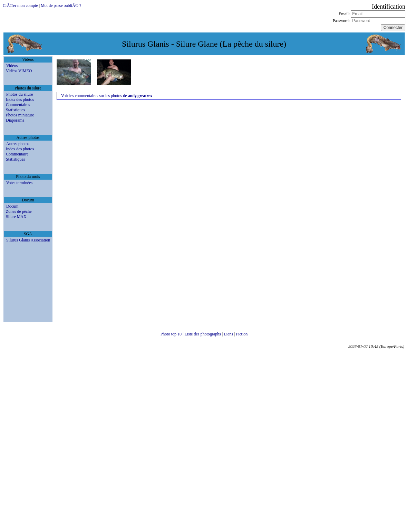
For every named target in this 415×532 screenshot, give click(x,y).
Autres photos (18, 144)
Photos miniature (20, 115)
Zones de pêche (19, 211)
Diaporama (15, 120)
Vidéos (12, 66)
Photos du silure (20, 94)
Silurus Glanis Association (28, 240)
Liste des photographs (203, 334)
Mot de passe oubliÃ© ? (61, 6)
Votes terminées (19, 183)
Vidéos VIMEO (19, 71)
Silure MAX (16, 217)
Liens (229, 334)
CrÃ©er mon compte (20, 6)
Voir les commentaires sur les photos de (107, 96)
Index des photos (20, 99)
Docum (12, 206)
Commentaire (17, 154)
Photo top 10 (172, 334)
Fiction (242, 334)
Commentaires (18, 105)
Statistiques (15, 110)
